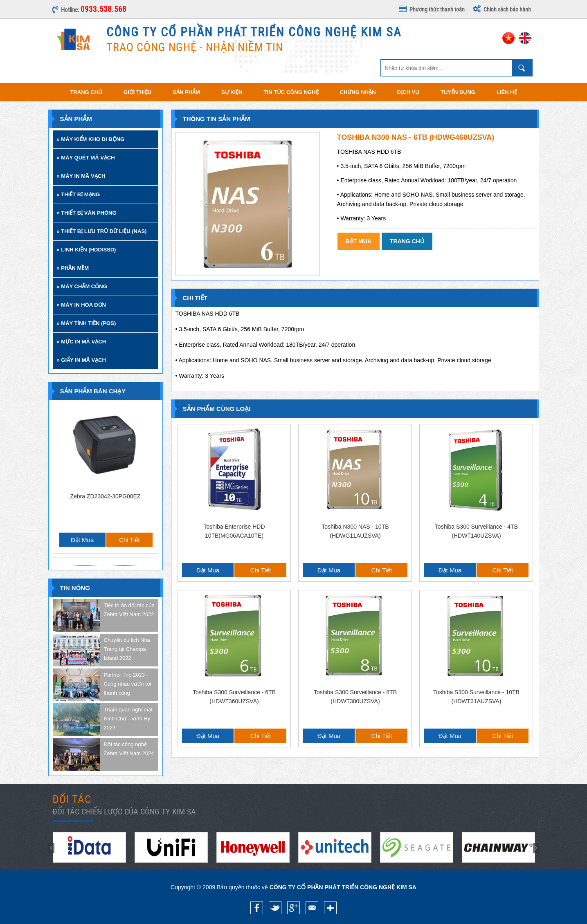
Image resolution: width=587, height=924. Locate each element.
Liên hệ (507, 92)
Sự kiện (232, 92)
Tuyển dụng (458, 92)
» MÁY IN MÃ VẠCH (81, 176)
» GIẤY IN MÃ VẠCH (82, 360)
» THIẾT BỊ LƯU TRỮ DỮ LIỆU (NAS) (102, 231)
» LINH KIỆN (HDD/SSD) (87, 250)
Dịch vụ (408, 92)
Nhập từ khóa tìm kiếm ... (522, 68)
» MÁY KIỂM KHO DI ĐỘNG (91, 139)
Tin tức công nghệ (291, 92)
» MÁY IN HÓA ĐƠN (82, 305)
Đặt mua (82, 419)
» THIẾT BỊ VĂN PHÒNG (87, 213)
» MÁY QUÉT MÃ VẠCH (86, 158)
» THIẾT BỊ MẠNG (79, 194)
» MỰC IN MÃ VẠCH (82, 342)
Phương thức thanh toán (432, 9)
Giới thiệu (137, 92)
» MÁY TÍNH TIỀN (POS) (87, 323)
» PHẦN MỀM (73, 268)
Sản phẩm (186, 92)
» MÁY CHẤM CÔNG (82, 286)
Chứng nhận (358, 92)
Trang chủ (86, 92)
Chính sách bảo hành (502, 9)
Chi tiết (129, 419)
